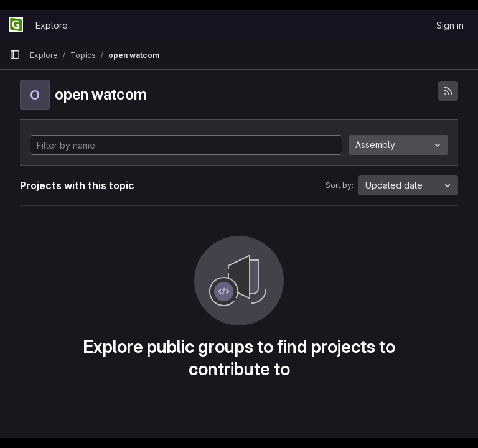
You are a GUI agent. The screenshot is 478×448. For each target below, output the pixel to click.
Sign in (450, 25)
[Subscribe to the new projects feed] (448, 91)
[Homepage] (16, 25)
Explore (52, 25)
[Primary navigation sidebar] (15, 55)
